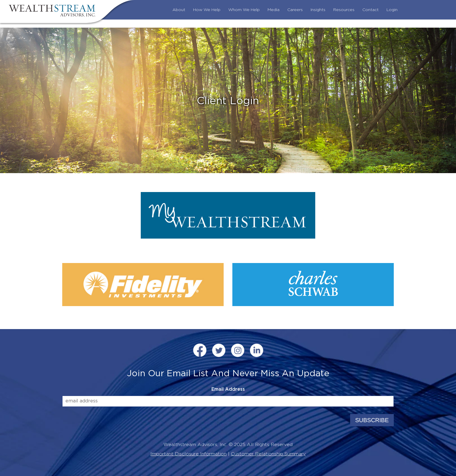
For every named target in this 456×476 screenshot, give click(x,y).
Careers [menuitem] (295, 10)
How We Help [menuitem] (207, 10)
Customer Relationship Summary (268, 454)
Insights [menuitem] (318, 10)
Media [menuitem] (274, 10)
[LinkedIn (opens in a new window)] (256, 351)
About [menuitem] (179, 10)
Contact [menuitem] (370, 10)
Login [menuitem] (392, 10)
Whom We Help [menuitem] (244, 10)
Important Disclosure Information (188, 454)
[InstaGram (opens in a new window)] (238, 351)
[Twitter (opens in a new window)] (219, 351)
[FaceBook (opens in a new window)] (200, 351)
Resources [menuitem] (344, 10)
